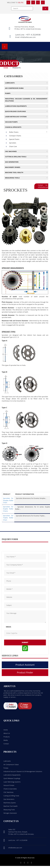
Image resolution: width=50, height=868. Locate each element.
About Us (7, 733)
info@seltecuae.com (28, 37)
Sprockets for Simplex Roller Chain (8, 500)
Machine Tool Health (11, 806)
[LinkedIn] (38, 2)
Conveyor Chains (15, 136)
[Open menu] (5, 46)
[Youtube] (31, 863)
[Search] (45, 8)
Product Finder (25, 672)
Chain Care (13, 146)
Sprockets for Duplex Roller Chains (8, 509)
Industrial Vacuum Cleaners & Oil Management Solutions (23, 771)
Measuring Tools (9, 810)
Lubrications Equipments (12, 775)
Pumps (6, 768)
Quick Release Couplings (12, 778)
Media (6, 740)
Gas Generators (9, 799)
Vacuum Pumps (9, 785)
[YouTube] (43, 2)
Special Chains (14, 139)
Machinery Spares (10, 803)
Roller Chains (14, 132)
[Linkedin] (28, 863)
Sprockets (13, 143)
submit (25, 642)
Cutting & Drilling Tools (11, 796)
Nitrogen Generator (10, 813)
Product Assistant (25, 665)
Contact (6, 744)
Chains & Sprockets (10, 789)
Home (6, 68)
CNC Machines (8, 792)
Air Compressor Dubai (11, 764)
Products (7, 737)
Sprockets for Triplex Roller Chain (8, 518)
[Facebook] (28, 2)
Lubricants (7, 761)
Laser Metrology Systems (12, 782)
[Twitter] (33, 2)
